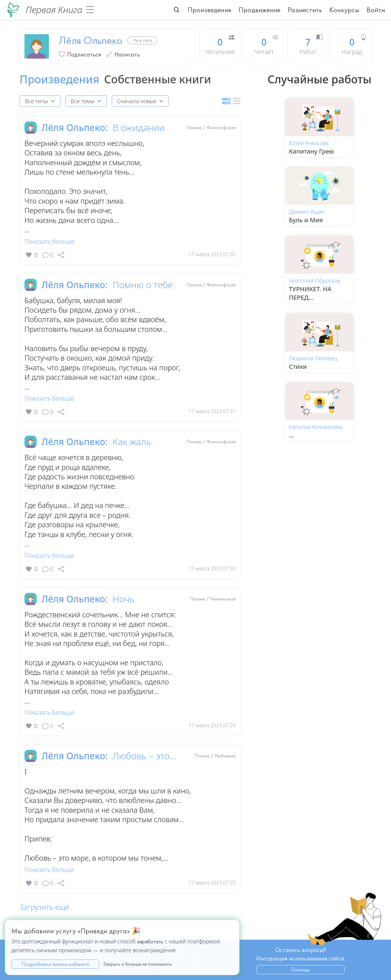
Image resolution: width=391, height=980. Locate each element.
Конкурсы (344, 10)
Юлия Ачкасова (309, 143)
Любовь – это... (144, 763)
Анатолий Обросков (315, 281)
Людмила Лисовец (313, 358)
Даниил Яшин (307, 212)
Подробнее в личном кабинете (55, 964)
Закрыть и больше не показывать (137, 964)
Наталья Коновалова (316, 427)
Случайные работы (320, 79)
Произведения (209, 10)
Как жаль (132, 445)
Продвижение (259, 10)
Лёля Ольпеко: (75, 128)
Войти (376, 10)
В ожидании (138, 128)
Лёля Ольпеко (91, 40)
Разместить (305, 10)
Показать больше (49, 243)
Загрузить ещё (44, 915)
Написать (123, 54)
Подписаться (84, 54)
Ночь (123, 604)
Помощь (300, 969)
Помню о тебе (143, 286)
